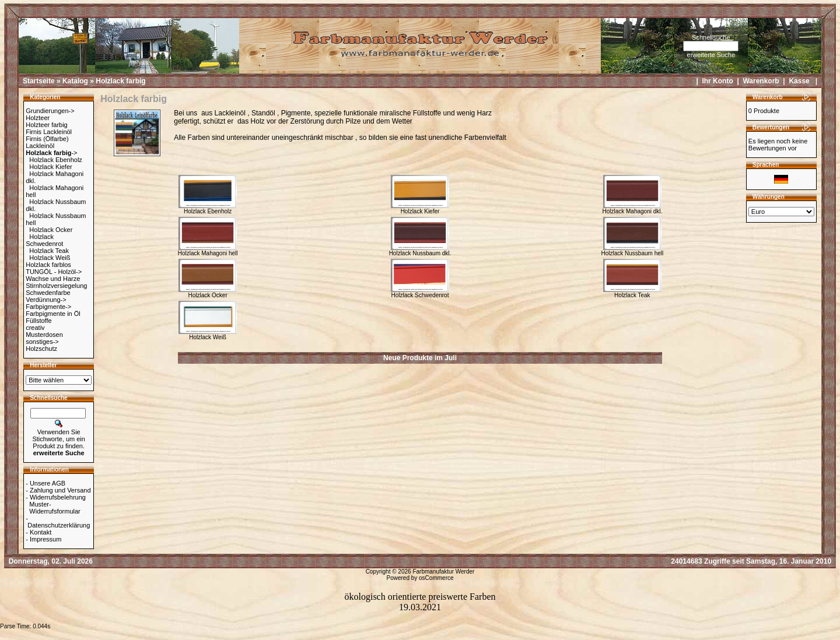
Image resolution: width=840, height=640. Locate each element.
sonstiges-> (42, 342)
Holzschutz (41, 349)
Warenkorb (761, 81)
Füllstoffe (38, 321)
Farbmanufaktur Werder (443, 572)
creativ (35, 328)
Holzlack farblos (48, 265)
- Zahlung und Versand (58, 490)
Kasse (799, 81)
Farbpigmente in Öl (53, 314)
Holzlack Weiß (50, 258)
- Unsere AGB (45, 483)
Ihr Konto (717, 81)
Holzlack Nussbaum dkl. (420, 251)
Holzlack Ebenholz (56, 160)
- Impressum (43, 539)
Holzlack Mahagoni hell (208, 251)
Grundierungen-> (50, 111)
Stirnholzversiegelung (56, 286)
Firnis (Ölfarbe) (47, 139)
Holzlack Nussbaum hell (633, 251)
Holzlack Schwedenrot (44, 240)
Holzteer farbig (47, 125)
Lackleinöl (40, 146)
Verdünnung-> (46, 300)
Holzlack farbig (120, 81)
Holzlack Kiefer (50, 167)
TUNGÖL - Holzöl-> (54, 272)
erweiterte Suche (711, 55)
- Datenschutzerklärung (58, 522)
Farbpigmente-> (48, 307)
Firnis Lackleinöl (49, 132)
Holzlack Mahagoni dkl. (632, 209)
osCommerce (436, 578)
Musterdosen (44, 335)
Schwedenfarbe (48, 293)
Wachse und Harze (53, 279)
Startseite (39, 81)
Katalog (75, 81)
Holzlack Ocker (51, 230)
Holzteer (38, 118)
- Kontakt (38, 532)
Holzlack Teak (49, 251)
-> (51, 153)
